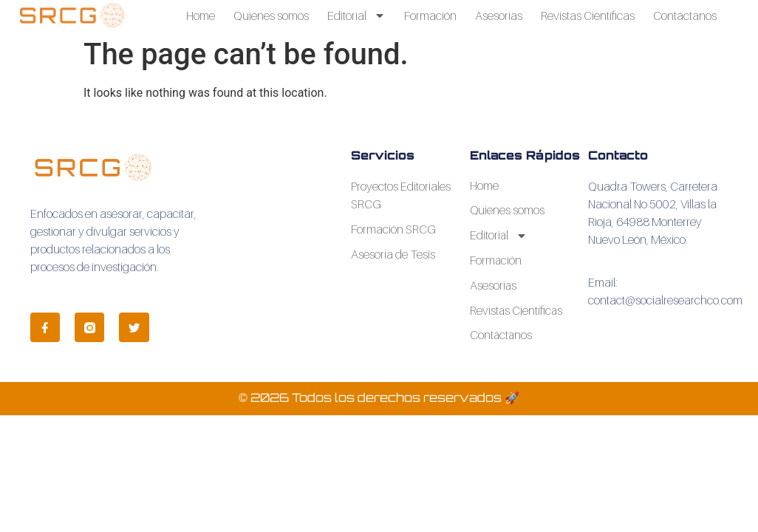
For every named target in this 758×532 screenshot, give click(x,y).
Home (201, 16)
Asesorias (499, 16)
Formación (430, 16)
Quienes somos (271, 16)
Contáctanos (685, 16)
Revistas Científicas (588, 16)
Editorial (356, 16)
